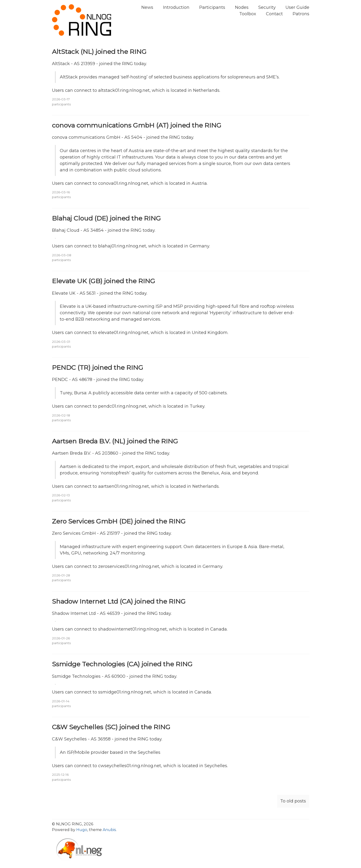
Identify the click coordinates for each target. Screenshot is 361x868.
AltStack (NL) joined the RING (99, 52)
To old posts (293, 801)
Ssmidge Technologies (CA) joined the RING (122, 664)
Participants (212, 7)
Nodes (242, 7)
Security (267, 7)
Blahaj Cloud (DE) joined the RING (106, 218)
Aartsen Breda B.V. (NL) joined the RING (115, 441)
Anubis (109, 830)
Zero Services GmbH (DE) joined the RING (119, 521)
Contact (274, 14)
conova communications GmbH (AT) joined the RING (137, 125)
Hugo (82, 830)
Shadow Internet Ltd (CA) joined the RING (119, 601)
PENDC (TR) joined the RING (98, 367)
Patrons (301, 14)
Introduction (176, 7)
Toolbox (248, 14)
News (147, 7)
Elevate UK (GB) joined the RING (104, 281)
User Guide (297, 7)
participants (61, 104)
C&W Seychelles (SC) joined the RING (111, 727)
